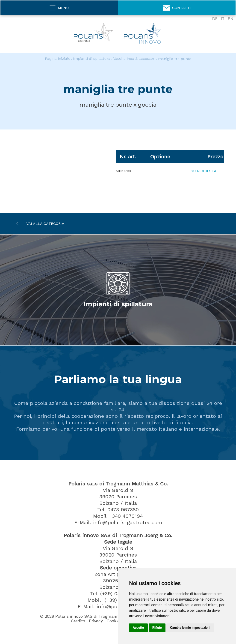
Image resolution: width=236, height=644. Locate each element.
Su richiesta (204, 171)
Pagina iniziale (58, 59)
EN (230, 19)
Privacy (96, 621)
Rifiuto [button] (157, 628)
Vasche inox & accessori (134, 59)
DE (215, 19)
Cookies (114, 621)
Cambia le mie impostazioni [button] (190, 628)
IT (223, 19)
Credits (78, 621)
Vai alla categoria (38, 224)
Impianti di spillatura (92, 59)
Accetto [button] (138, 628)
